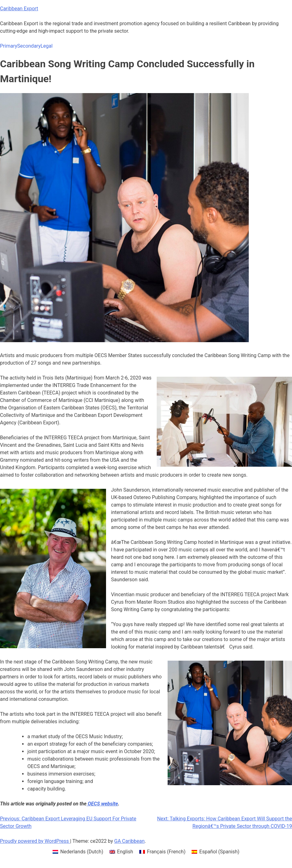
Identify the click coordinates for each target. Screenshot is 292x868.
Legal (46, 46)
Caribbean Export (19, 9)
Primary (9, 46)
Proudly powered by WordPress (35, 841)
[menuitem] (78, 852)
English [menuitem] (125, 852)
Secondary (29, 46)
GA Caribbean (129, 841)
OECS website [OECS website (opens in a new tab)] (102, 804)
